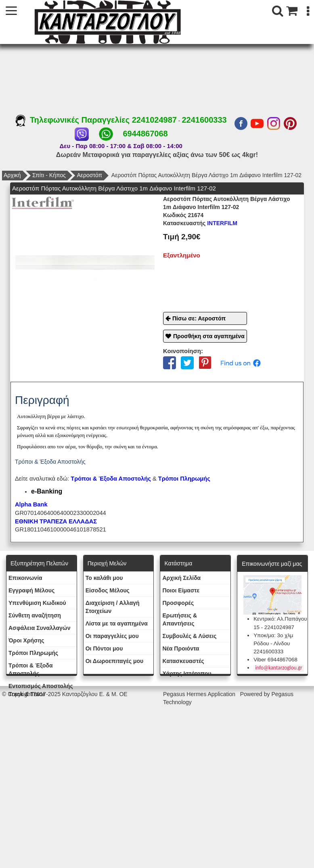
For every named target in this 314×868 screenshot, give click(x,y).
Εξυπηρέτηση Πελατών (39, 563)
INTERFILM (200, 223)
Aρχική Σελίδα (181, 578)
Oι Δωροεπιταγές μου (115, 661)
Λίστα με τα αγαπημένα (117, 623)
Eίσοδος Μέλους (108, 590)
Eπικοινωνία (25, 578)
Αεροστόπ (89, 175)
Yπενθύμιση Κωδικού (37, 603)
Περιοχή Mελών (107, 563)
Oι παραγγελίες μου (112, 636)
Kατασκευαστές (183, 661)
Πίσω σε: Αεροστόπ (199, 318)
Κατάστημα (178, 563)
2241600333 (204, 120)
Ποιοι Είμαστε (181, 590)
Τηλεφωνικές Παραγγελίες (74, 120)
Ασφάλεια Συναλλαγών (39, 628)
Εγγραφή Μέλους (31, 590)
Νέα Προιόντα (181, 648)
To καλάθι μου (104, 578)
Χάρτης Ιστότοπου (187, 673)
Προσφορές (178, 603)
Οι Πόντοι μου (104, 648)
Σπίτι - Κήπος (49, 175)
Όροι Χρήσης (26, 640)
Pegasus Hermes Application (200, 694)
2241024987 (154, 120)
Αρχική (12, 175)
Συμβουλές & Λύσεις (189, 636)
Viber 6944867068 (275, 660)
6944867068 (145, 134)
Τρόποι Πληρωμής (184, 479)
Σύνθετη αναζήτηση (35, 615)
